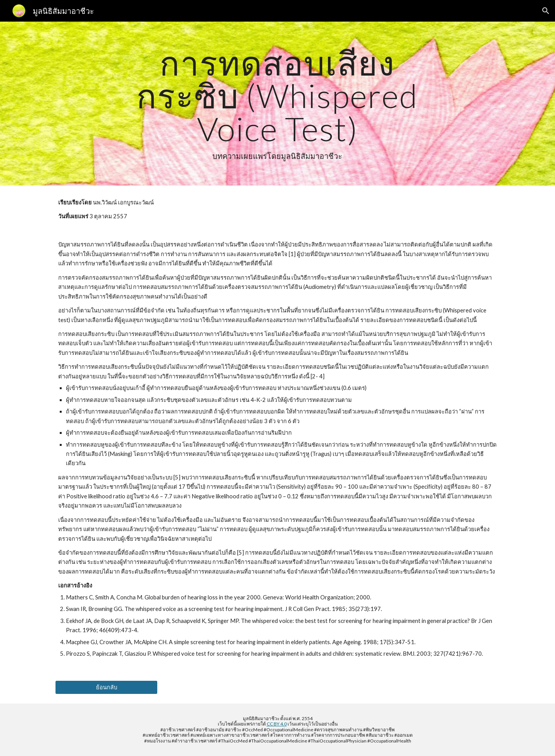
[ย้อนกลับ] (106, 687)
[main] (277, 104)
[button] (546, 11)
